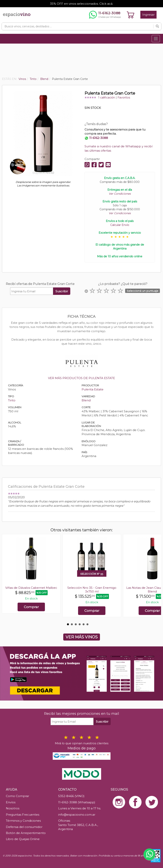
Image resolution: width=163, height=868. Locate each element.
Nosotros (13, 808)
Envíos (11, 802)
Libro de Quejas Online (23, 839)
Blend (86, 400)
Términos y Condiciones (23, 821)
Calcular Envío (120, 225)
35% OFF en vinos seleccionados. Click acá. (81, 4)
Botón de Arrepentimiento (26, 833)
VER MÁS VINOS (82, 637)
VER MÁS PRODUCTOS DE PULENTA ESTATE (81, 378)
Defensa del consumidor (24, 827)
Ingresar (148, 15)
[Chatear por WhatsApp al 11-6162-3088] (105, 15)
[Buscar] (157, 26)
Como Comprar (17, 796)
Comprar (31, 607)
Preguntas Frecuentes (23, 815)
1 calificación (107, 98)
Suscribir (62, 291)
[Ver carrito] (131, 15)
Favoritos (124, 98)
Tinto (12, 400)
